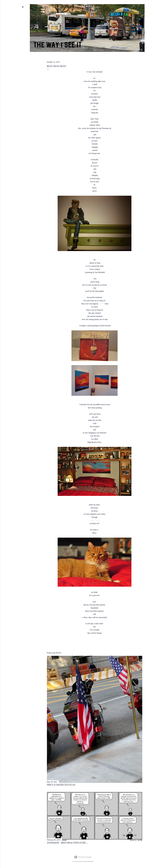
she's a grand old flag (61, 785)
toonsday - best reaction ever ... (67, 843)
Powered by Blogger (83, 857)
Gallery (102, 304)
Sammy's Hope (95, 520)
